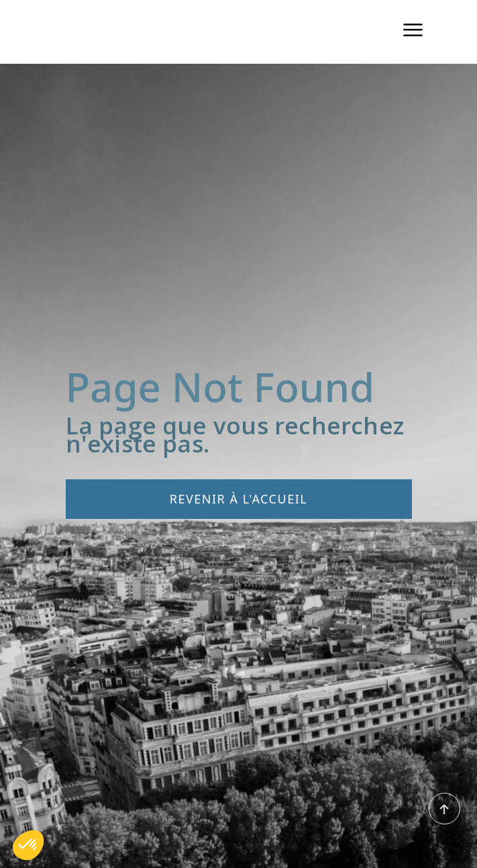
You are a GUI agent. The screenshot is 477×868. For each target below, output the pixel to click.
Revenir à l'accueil (238, 499)
